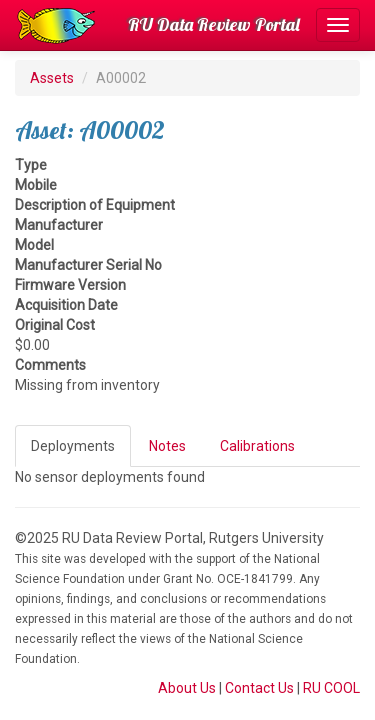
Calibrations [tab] (257, 446)
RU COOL (331, 688)
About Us (187, 688)
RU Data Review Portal (214, 24)
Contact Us (259, 688)
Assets (52, 78)
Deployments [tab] (73, 446)
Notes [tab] (167, 446)
